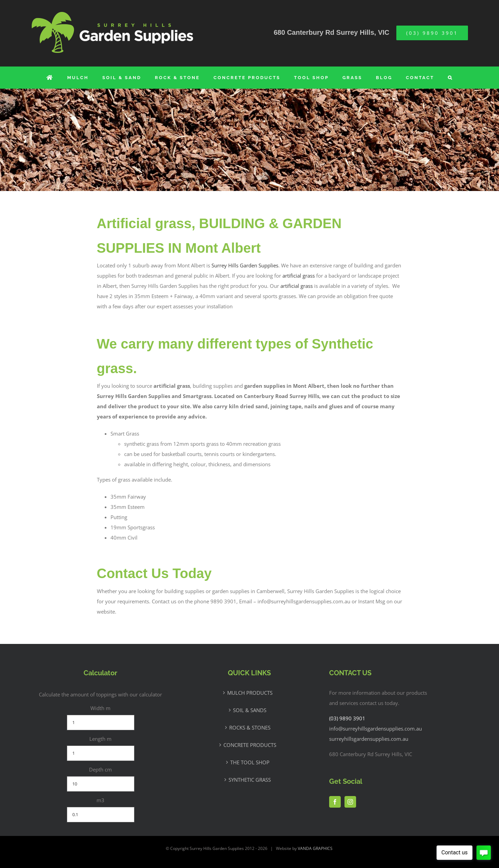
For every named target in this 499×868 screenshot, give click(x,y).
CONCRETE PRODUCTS (250, 745)
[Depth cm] (101, 784)
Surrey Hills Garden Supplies (245, 265)
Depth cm (100, 769)
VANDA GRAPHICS (315, 848)
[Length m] (101, 753)
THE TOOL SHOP (250, 762)
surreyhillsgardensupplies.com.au (369, 739)
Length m (100, 739)
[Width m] (101, 723)
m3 (100, 800)
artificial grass (299, 276)
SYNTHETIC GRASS (250, 780)
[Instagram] (350, 802)
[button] (450, 78)
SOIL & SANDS (250, 710)
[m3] (101, 815)
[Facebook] (335, 802)
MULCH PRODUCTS (250, 693)
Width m (100, 708)
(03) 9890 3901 (347, 718)
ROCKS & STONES (250, 727)
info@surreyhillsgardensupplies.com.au (376, 729)
